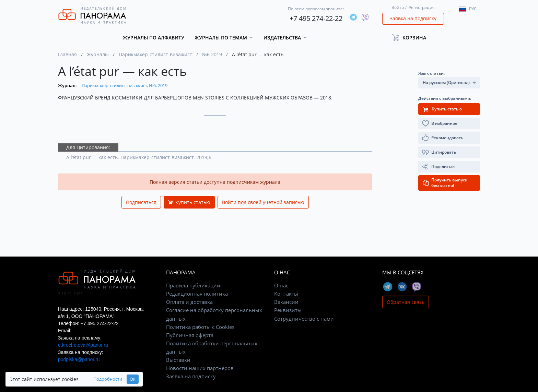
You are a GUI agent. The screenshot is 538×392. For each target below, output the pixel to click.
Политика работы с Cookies (200, 327)
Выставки (178, 360)
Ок (133, 379)
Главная (67, 54)
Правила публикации (193, 285)
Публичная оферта (190, 335)
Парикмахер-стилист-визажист (155, 54)
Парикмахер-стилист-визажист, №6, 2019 (125, 85)
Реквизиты (288, 310)
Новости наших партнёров (200, 368)
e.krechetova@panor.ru (83, 345)
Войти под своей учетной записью (263, 202)
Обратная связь (406, 302)
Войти (398, 7)
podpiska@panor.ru (79, 359)
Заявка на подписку (413, 18)
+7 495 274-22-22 (316, 18)
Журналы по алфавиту (154, 38)
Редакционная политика (197, 294)
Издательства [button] (282, 38)
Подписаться (141, 202)
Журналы (98, 54)
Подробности (108, 379)
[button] (412, 38)
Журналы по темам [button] (221, 38)
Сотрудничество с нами (304, 319)
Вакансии (286, 302)
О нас (281, 285)
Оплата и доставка (189, 302)
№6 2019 (212, 54)
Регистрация (422, 7)
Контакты (286, 294)
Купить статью (189, 202)
